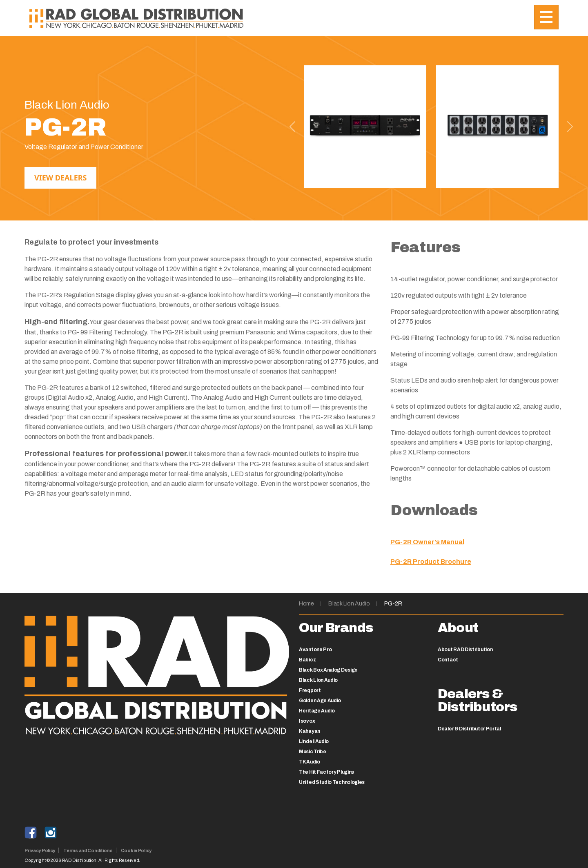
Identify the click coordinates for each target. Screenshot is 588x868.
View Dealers (60, 178)
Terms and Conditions (88, 850)
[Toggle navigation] (546, 17)
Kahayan (310, 731)
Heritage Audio (317, 711)
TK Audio (310, 762)
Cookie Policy (136, 850)
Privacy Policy (40, 850)
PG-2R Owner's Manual (427, 542)
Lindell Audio (314, 741)
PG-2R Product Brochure (431, 562)
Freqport (310, 690)
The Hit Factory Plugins (326, 772)
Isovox (307, 721)
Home (306, 604)
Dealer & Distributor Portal (469, 729)
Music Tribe (313, 752)
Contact (448, 660)
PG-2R (393, 604)
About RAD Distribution (465, 650)
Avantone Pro (315, 650)
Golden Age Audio (320, 701)
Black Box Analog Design (328, 670)
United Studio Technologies (332, 782)
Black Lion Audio (349, 604)
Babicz (307, 660)
